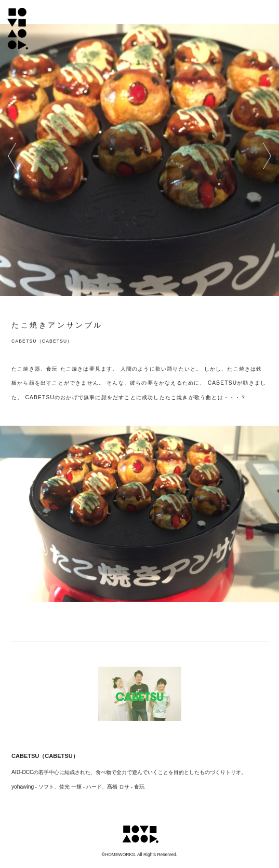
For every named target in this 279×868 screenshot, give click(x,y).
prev (12, 156)
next (267, 156)
